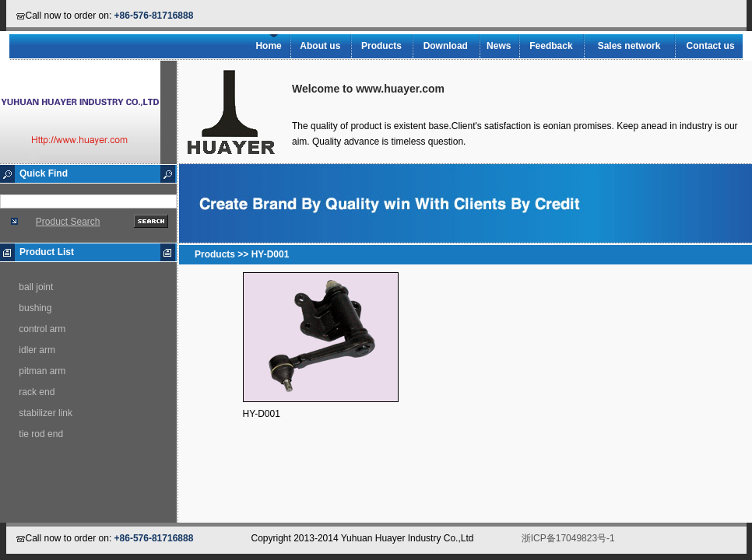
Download (446, 46)
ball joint (36, 287)
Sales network (629, 46)
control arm (42, 329)
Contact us (711, 46)
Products (381, 46)
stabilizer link (46, 413)
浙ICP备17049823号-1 (568, 538)
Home (268, 46)
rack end (37, 392)
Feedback (551, 46)
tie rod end (41, 434)
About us (320, 46)
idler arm (37, 350)
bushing (35, 308)
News (499, 46)
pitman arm (42, 371)
